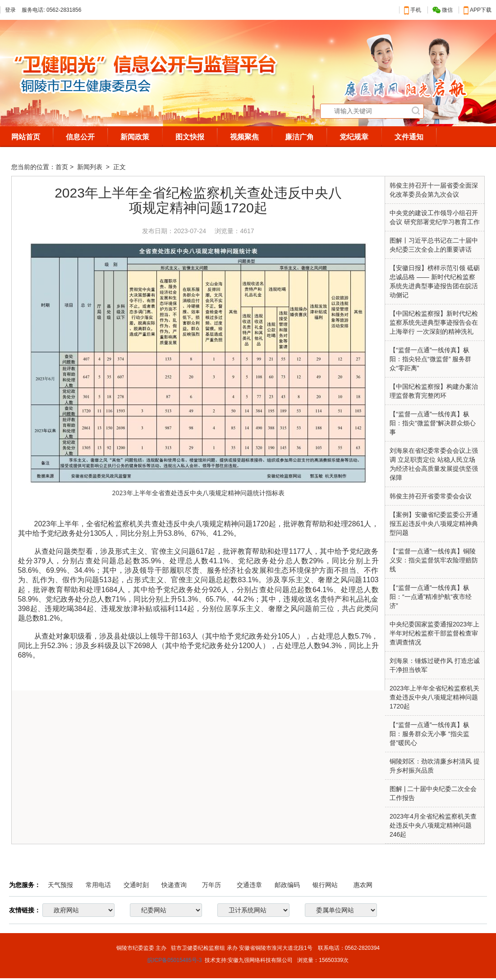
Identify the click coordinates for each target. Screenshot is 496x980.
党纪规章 (354, 137)
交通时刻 (136, 885)
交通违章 (249, 885)
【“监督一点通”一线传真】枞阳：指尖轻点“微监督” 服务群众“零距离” (430, 359)
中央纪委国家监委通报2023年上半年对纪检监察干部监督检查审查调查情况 (434, 633)
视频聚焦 (244, 137)
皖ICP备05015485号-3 (175, 960)
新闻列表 (91, 167)
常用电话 (98, 885)
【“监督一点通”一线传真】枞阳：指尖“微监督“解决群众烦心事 (433, 423)
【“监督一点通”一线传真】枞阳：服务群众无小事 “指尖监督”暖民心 (429, 734)
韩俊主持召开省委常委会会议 (431, 496)
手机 (413, 10)
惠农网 (363, 885)
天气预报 (60, 885)
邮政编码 (287, 885)
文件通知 (409, 137)
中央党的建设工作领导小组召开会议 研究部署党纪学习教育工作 (435, 217)
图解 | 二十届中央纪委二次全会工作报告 (433, 793)
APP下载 (478, 10)
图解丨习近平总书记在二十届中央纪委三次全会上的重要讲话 (434, 245)
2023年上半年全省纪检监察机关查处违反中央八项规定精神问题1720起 (434, 697)
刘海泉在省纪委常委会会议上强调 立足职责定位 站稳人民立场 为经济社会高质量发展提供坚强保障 (434, 464)
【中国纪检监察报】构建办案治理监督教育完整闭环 (434, 391)
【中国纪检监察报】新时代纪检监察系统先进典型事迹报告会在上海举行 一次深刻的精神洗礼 (434, 322)
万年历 (211, 885)
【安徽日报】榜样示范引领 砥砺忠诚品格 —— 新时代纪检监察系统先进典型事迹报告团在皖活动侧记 (435, 281)
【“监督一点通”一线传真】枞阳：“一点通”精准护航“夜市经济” (431, 597)
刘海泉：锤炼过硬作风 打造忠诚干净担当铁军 (435, 665)
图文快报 (190, 137)
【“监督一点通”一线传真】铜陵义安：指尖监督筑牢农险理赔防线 (434, 560)
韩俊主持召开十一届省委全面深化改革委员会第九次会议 (434, 190)
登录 (10, 10)
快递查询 (174, 885)
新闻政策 (135, 137)
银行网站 (325, 885)
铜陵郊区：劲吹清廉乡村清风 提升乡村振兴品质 (435, 766)
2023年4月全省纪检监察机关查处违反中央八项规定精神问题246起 (433, 825)
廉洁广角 (299, 137)
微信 (443, 10)
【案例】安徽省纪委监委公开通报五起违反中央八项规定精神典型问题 (434, 524)
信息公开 (80, 137)
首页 (62, 167)
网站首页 (26, 137)
